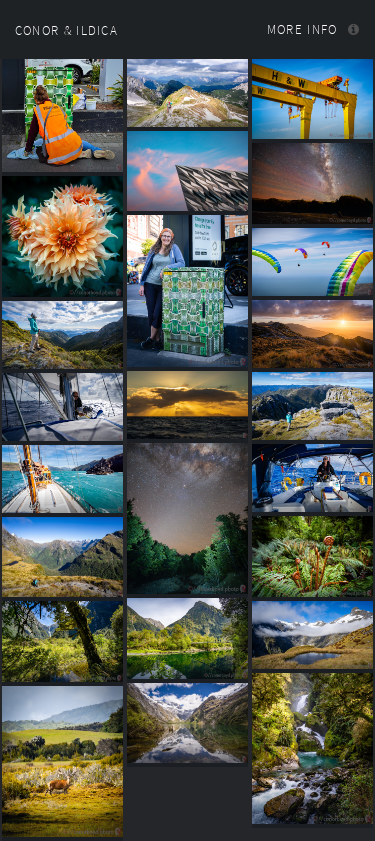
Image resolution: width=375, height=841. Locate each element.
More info (302, 29)
